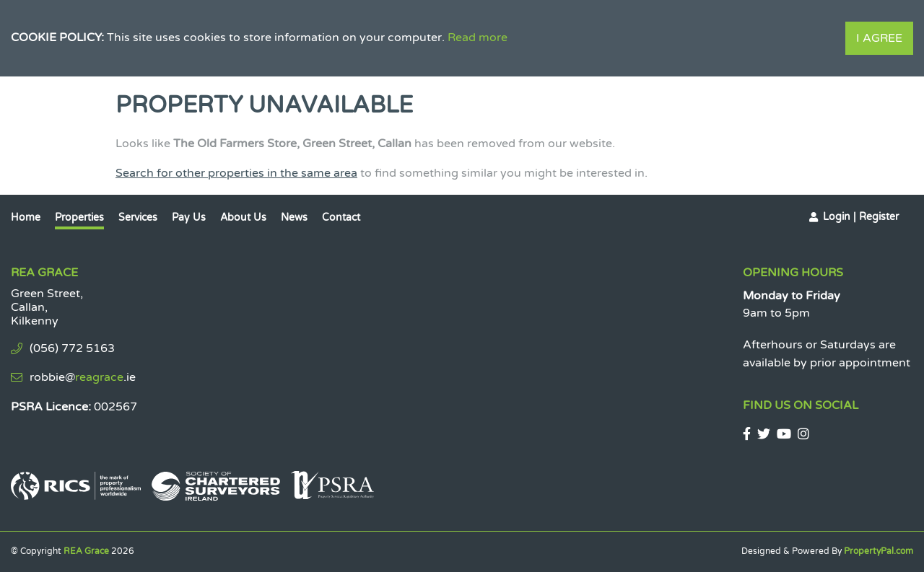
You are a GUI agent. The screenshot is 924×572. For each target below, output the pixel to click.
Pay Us (189, 217)
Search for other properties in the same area (236, 173)
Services (138, 217)
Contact (341, 217)
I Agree (879, 38)
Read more (478, 38)
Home (26, 217)
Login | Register (861, 217)
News (294, 217)
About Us (243, 217)
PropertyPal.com (879, 551)
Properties (79, 217)
